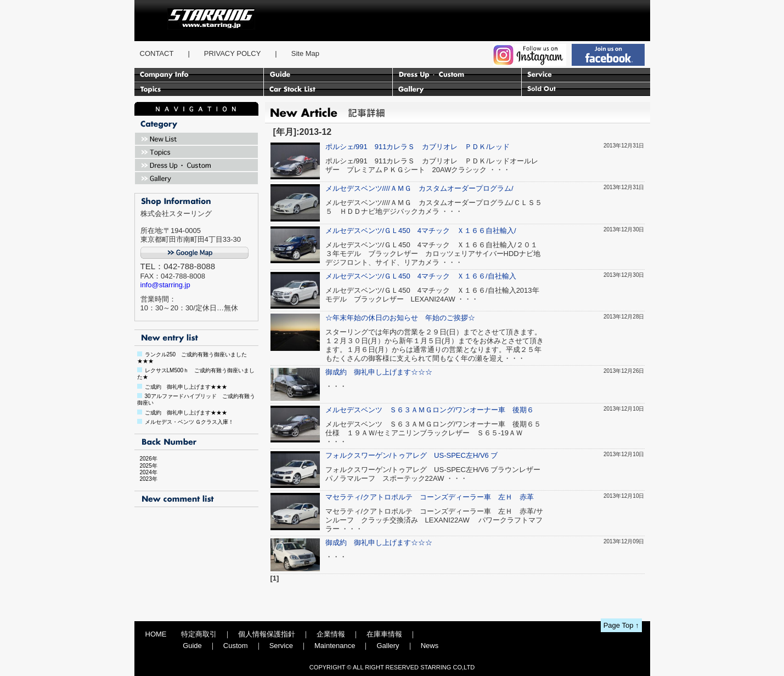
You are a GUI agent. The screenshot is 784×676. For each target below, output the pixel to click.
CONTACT (157, 53)
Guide (192, 646)
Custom (236, 646)
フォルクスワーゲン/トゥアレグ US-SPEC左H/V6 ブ (412, 455)
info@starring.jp (165, 285)
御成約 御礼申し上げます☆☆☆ (379, 372)
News (430, 646)
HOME (156, 634)
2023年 (146, 479)
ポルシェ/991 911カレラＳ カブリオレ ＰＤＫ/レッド (418, 147)
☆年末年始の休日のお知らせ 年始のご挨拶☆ (400, 318)
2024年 (146, 472)
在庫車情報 (384, 634)
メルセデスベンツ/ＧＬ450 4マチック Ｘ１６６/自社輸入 (421, 276)
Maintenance (335, 646)
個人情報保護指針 (267, 634)
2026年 (146, 459)
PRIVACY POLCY (233, 53)
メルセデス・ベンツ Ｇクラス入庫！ (190, 422)
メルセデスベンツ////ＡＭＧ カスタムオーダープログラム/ (419, 188)
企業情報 (331, 634)
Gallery (388, 646)
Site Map (305, 53)
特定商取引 (199, 634)
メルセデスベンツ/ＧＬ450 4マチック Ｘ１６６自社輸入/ (421, 231)
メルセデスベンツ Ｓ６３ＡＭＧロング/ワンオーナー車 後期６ (430, 410)
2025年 (146, 466)
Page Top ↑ (621, 625)
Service (281, 646)
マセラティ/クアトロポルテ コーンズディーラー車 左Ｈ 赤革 (430, 497)
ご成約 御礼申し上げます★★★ (186, 387)
